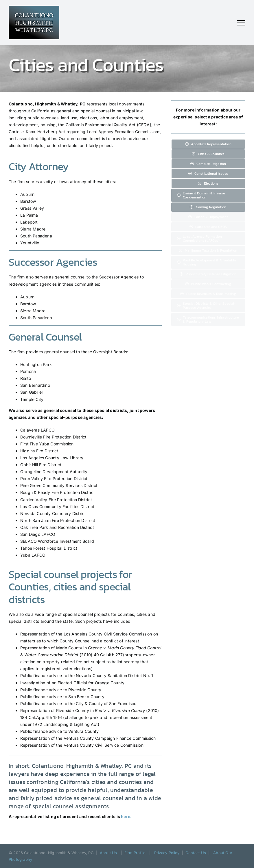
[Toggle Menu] (241, 23)
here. (126, 816)
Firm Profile (135, 853)
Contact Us (196, 853)
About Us (108, 853)
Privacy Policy (167, 853)
